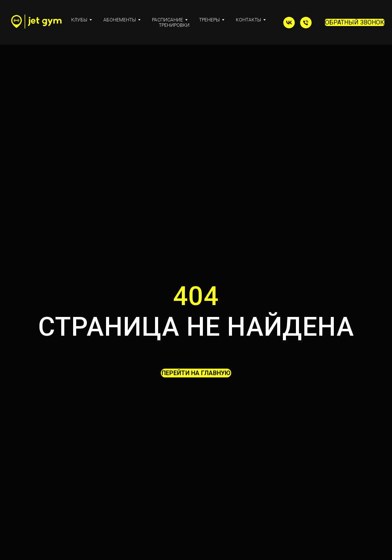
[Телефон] (306, 23)
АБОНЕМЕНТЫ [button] (120, 20)
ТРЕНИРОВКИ (174, 25)
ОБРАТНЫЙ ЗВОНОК (355, 22)
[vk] (289, 23)
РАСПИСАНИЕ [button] (167, 20)
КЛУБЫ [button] (79, 20)
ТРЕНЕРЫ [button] (209, 20)
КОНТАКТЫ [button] (248, 20)
